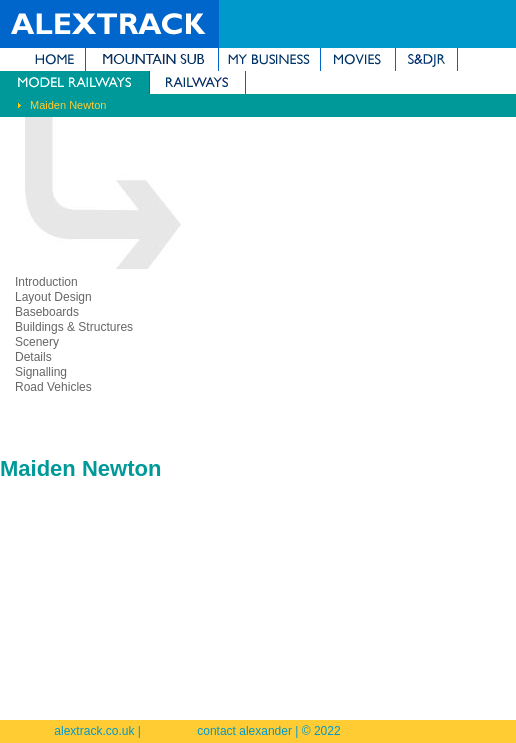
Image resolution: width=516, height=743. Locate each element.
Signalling (41, 372)
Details (33, 357)
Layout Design (53, 297)
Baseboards (47, 312)
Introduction (46, 282)
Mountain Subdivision (152, 59)
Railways (197, 82)
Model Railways (74, 82)
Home (42, 59)
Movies (358, 59)
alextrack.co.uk (94, 731)
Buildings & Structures (74, 327)
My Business (269, 59)
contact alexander (244, 731)
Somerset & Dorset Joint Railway (426, 59)
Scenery (37, 342)
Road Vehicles (53, 387)
